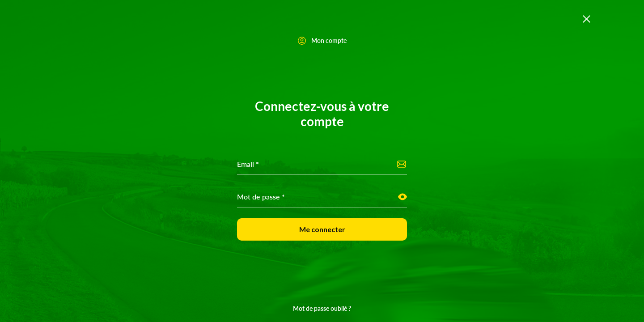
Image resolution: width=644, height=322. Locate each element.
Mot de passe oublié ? (322, 308)
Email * (248, 164)
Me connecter (322, 229)
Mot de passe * (261, 197)
